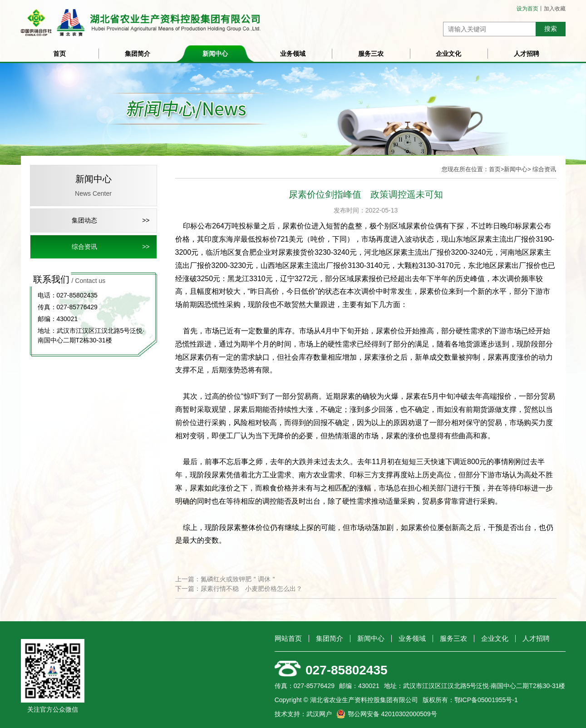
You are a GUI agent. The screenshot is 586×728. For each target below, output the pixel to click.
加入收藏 (555, 9)
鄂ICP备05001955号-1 (486, 700)
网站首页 (288, 638)
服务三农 (371, 54)
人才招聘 (527, 54)
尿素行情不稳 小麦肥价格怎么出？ (251, 589)
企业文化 (448, 54)
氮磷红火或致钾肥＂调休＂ (239, 579)
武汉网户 (319, 714)
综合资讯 (84, 247)
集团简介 (138, 54)
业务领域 (293, 54)
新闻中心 (215, 54)
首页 (59, 54)
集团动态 (84, 220)
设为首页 (527, 9)
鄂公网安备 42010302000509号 (392, 714)
